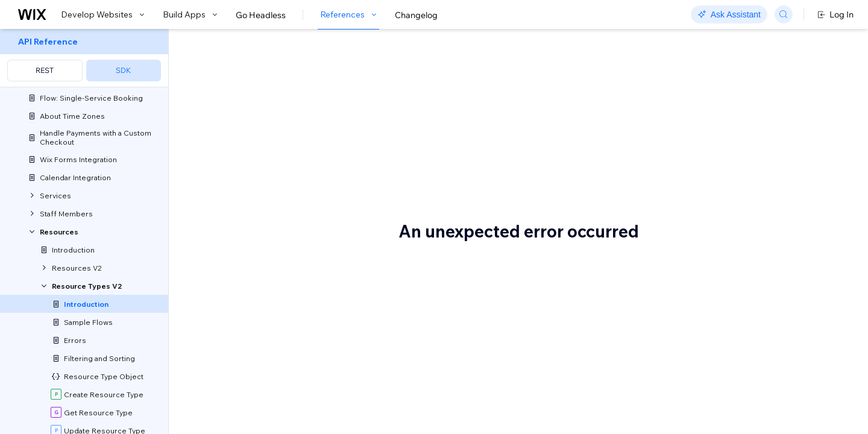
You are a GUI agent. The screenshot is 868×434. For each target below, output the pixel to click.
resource (281, 409)
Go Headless (261, 15)
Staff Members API (353, 252)
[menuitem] (84, 58)
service (437, 424)
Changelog (416, 15)
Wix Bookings (238, 377)
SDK (123, 70)
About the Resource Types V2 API (353, 71)
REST (45, 70)
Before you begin (256, 327)
